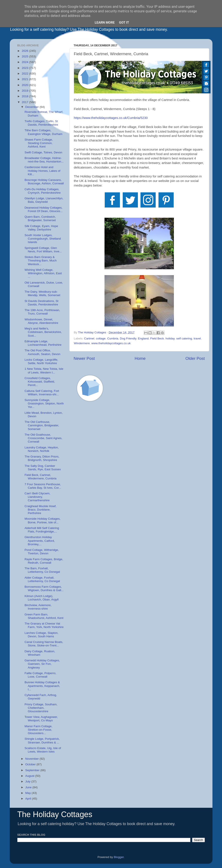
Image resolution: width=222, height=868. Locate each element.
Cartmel (89, 338)
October (31, 764)
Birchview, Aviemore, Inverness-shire (38, 607)
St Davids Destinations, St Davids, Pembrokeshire (41, 303)
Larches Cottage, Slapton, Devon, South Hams (41, 635)
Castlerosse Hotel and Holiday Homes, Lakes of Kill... (42, 171)
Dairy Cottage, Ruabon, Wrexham (40, 653)
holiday (170, 338)
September (33, 770)
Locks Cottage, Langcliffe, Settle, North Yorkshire (41, 361)
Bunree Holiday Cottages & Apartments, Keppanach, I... (42, 686)
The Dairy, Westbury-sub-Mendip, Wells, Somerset (42, 293)
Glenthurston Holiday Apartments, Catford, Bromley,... (40, 541)
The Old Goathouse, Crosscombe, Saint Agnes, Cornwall (43, 438)
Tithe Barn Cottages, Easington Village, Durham (43, 132)
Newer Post (84, 358)
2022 (25, 74)
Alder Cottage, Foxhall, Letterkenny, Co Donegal (42, 579)
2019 (25, 91)
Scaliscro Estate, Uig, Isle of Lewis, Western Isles (43, 750)
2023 (25, 68)
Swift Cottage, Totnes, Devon (43, 152)
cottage (101, 338)
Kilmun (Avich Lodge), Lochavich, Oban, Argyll (42, 598)
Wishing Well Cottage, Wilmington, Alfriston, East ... (43, 273)
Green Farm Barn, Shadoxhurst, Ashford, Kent (44, 616)
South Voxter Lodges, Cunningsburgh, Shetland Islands (43, 239)
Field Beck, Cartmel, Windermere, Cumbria (40, 477)
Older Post (195, 358)
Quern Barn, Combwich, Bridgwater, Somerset (40, 218)
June (29, 787)
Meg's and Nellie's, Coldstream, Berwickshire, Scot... (43, 332)
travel (197, 338)
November (33, 759)
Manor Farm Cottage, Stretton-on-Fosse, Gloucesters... (38, 730)
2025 (25, 56)
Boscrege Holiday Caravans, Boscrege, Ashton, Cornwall (44, 182)
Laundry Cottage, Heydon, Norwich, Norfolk (42, 449)
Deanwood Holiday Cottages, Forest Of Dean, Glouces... (44, 209)
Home (140, 358)
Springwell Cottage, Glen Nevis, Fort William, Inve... (43, 250)
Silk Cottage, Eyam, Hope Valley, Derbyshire (41, 228)
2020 (25, 85)
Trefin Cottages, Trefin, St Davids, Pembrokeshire (41, 123)
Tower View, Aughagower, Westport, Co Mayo (41, 719)
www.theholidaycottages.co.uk (111, 343)
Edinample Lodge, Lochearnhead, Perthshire (43, 343)
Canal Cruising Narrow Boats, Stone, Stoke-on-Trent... (44, 644)
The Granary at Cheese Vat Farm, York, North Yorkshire (44, 625)
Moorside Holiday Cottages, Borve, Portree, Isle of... (42, 520)
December (33, 107)
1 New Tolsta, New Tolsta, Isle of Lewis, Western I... (44, 371)
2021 (25, 79)
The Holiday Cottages (55, 814)
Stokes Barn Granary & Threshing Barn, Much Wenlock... (41, 260)
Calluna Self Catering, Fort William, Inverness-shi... (42, 393)
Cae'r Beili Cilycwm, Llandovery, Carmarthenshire (37, 497)
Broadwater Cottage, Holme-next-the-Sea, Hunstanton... (44, 160)
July (28, 781)
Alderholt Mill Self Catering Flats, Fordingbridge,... (42, 530)
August (30, 776)
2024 (25, 62)
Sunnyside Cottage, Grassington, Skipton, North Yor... (44, 403)
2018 (25, 96)
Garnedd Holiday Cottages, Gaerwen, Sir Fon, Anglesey (42, 664)
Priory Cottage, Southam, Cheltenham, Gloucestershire (41, 708)
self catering (184, 338)
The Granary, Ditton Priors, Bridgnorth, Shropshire (42, 458)
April (29, 799)
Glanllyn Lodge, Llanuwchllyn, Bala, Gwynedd (44, 200)
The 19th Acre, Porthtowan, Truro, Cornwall (42, 312)
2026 (25, 51)
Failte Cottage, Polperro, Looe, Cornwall (40, 675)
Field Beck (157, 338)
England (143, 338)
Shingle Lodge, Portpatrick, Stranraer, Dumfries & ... (42, 741)
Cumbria (113, 338)
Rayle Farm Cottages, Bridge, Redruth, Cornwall (44, 561)
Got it (124, 23)
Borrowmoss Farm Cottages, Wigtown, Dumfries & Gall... (44, 588)
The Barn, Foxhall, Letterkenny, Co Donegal (42, 570)
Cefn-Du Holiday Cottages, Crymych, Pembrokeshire (43, 191)
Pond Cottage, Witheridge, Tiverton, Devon (42, 552)
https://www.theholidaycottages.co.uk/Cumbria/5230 (111, 118)
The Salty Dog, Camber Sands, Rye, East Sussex (43, 468)
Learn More (105, 23)
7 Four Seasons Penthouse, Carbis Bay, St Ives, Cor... (43, 486)
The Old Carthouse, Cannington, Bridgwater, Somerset (42, 425)
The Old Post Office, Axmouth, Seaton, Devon (42, 352)
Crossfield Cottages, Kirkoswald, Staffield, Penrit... (40, 382)
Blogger (119, 857)
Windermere (82, 343)
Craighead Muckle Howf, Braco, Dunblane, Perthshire (40, 510)
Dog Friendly (128, 338)
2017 (25, 102)
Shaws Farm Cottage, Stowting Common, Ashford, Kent (39, 143)
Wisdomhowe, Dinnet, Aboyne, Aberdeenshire (41, 321)
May (29, 793)
